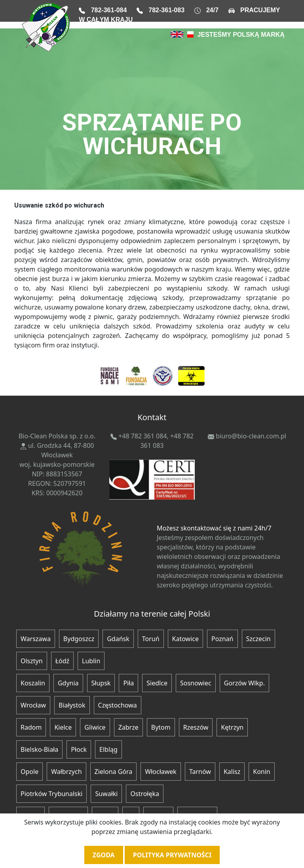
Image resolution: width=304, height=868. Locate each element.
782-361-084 (109, 10)
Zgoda (104, 855)
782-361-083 (166, 10)
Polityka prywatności (172, 855)
